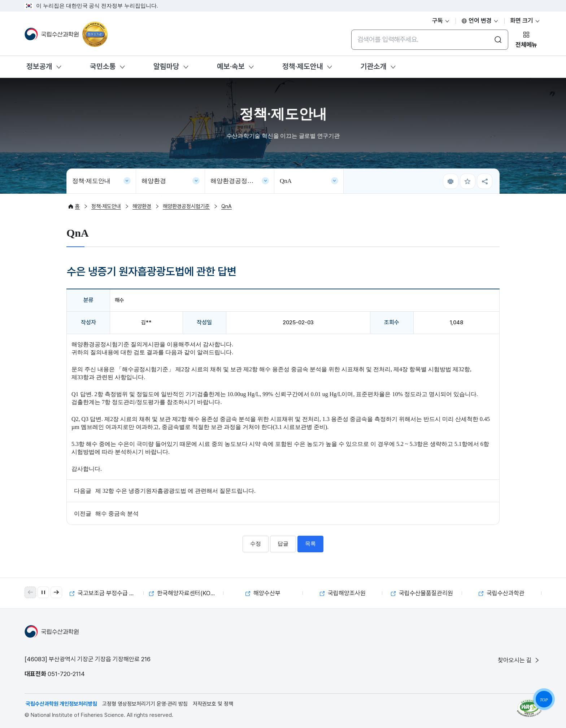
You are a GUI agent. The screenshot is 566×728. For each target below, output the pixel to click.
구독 (441, 21)
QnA (286, 181)
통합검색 (351, 29)
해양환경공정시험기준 (241, 181)
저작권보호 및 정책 (213, 704)
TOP (544, 700)
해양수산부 (263, 593)
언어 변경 (480, 21)
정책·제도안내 (303, 66)
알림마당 (166, 66)
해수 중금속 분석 (117, 514)
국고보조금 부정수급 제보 (105, 593)
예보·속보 (231, 66)
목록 (310, 544)
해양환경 (154, 181)
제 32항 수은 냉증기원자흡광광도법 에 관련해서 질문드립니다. (175, 491)
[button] (56, 592)
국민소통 (103, 66)
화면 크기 (525, 21)
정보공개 (39, 66)
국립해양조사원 (343, 593)
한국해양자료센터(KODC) (185, 593)
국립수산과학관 (502, 593)
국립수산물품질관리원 (422, 593)
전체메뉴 (526, 45)
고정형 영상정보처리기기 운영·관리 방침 (145, 704)
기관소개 (374, 66)
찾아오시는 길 (519, 660)
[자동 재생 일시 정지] (43, 592)
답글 (283, 544)
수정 (256, 544)
